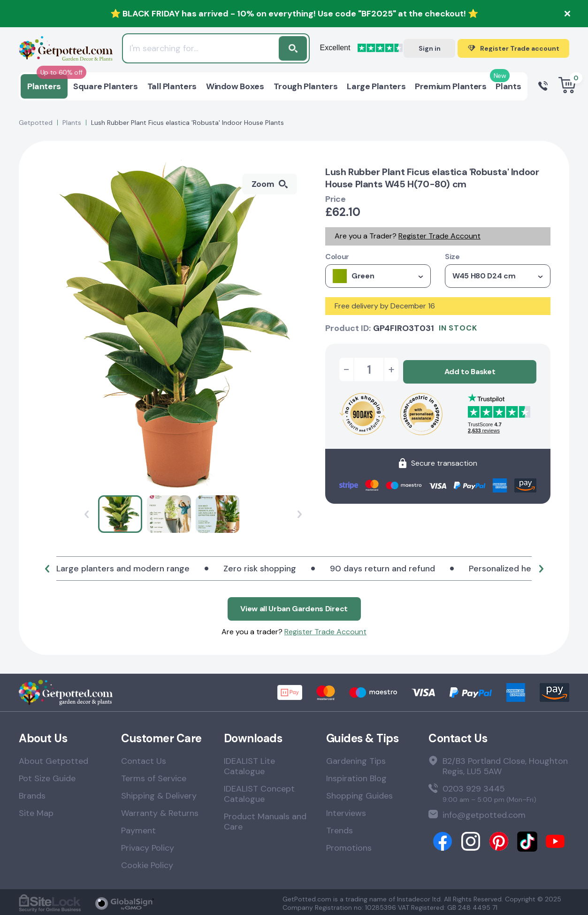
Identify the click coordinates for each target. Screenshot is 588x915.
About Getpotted (53, 759)
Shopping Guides (359, 793)
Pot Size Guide (47, 776)
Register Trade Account (439, 236)
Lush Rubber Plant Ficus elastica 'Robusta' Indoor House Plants (187, 123)
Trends (340, 828)
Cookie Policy (147, 863)
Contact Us (144, 759)
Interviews (346, 811)
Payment (138, 828)
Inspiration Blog (356, 776)
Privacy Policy (148, 846)
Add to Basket (470, 369)
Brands (32, 793)
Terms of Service (154, 776)
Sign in (430, 48)
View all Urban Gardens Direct (294, 606)
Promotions (349, 846)
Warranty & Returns (160, 811)
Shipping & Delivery (159, 793)
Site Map (36, 811)
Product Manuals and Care (265, 819)
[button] (47, 569)
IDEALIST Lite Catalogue (249, 764)
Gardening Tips (356, 759)
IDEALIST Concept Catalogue (259, 792)
